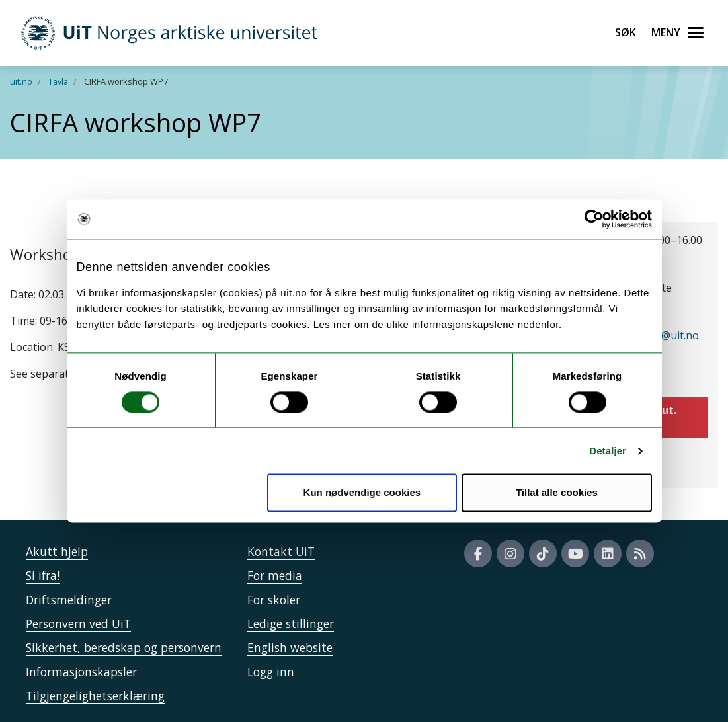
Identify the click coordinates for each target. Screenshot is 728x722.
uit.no (21, 81)
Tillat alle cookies (557, 493)
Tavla (58, 81)
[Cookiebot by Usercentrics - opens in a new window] (594, 219)
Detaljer (608, 451)
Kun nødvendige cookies (362, 493)
